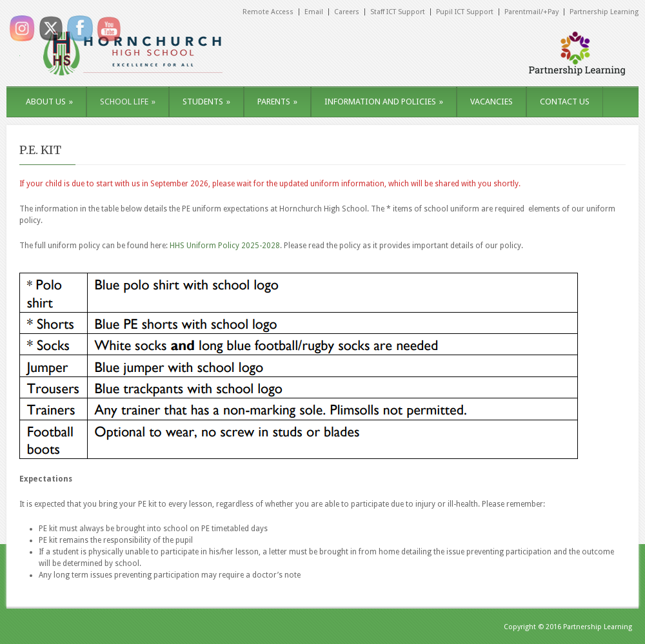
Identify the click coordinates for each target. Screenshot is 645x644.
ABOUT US (49, 102)
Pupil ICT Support (465, 12)
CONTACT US (565, 102)
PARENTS (277, 102)
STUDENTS (206, 102)
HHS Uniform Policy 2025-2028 (225, 246)
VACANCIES (491, 102)
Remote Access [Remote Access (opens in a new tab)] (268, 12)
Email (314, 12)
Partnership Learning (604, 12)
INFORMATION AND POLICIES (384, 102)
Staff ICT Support (398, 12)
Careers (347, 12)
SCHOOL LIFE (128, 102)
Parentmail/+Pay (531, 12)
